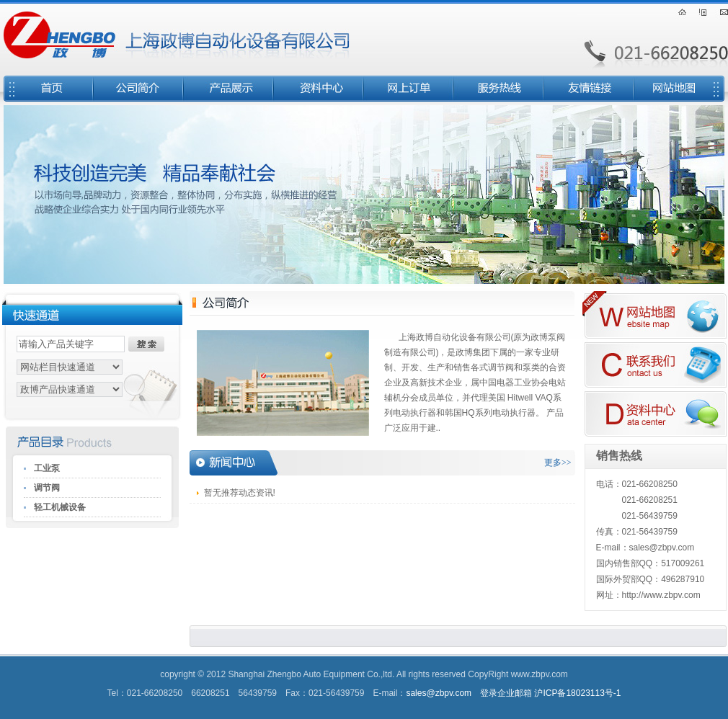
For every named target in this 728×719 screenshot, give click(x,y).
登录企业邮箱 (506, 693)
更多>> (558, 463)
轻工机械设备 (60, 507)
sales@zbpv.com (439, 693)
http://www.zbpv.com (661, 595)
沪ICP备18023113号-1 (577, 693)
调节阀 (47, 488)
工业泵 (47, 468)
